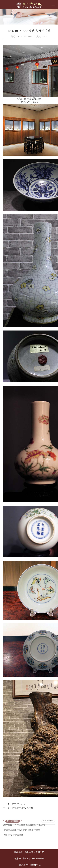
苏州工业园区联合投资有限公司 (30, 822)
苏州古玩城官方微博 (14, 833)
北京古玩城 (9, 828)
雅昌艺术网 (22, 828)
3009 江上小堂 (19, 804)
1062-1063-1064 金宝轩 (23, 808)
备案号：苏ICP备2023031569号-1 (30, 859)
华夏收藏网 (35, 828)
